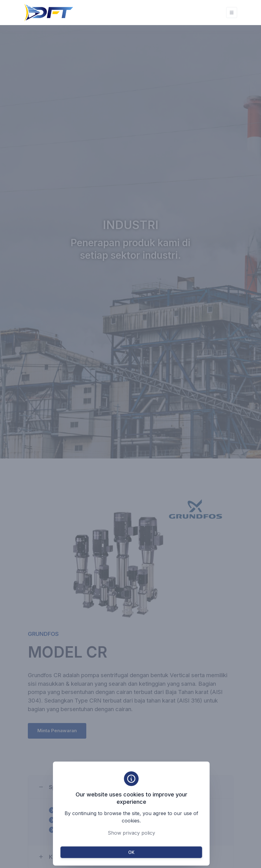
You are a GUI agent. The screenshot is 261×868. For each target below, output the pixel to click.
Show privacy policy (131, 833)
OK (131, 852)
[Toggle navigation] (232, 13)
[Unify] (49, 13)
